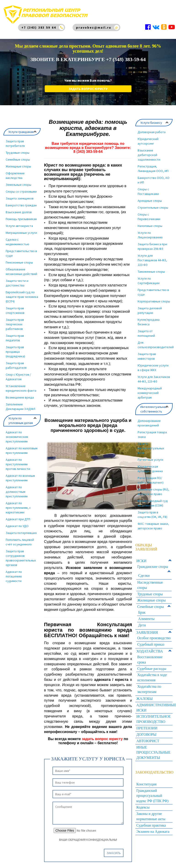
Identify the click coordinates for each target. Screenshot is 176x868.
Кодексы (143, 804)
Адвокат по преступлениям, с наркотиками (18, 504)
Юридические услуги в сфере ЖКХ (153, 364)
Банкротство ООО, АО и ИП (154, 177)
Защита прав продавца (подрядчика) (15, 348)
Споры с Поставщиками (148, 188)
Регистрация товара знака (152, 431)
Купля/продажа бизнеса (149, 319)
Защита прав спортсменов (15, 307)
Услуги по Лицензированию (150, 232)
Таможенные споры (151, 268)
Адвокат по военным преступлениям (20, 475)
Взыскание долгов (19, 209)
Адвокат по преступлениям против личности (18, 461)
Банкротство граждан (21, 202)
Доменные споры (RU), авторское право (153, 488)
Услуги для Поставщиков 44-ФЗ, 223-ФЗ (152, 257)
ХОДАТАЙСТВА (150, 648)
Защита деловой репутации (150, 307)
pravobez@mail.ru (94, 27)
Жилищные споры (18, 163)
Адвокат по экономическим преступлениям (17, 434)
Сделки (144, 572)
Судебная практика (151, 822)
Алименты (146, 616)
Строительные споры (153, 204)
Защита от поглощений (146, 330)
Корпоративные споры (154, 298)
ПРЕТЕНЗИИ (147, 725)
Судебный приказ (151, 641)
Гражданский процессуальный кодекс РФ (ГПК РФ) (152, 792)
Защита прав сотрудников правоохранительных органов (21, 555)
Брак (142, 609)
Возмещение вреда (20, 394)
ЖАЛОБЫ (144, 695)
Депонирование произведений (149, 420)
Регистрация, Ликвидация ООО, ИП (153, 165)
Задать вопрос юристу (88, 86)
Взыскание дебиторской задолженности (149, 152)
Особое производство (154, 635)
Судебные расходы (152, 665)
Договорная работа (152, 129)
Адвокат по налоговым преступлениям (22, 447)
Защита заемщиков (20, 195)
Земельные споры (18, 181)
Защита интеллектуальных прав (151, 445)
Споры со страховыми (21, 188)
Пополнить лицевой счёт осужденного (20, 539)
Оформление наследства (15, 172)
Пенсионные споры (19, 259)
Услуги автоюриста (19, 223)
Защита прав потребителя (15, 140)
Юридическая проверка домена (150, 466)
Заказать (114, 850)
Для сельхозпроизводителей (155, 342)
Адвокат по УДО (17, 523)
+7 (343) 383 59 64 (39, 27)
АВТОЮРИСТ (148, 738)
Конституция (146, 781)
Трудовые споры (18, 149)
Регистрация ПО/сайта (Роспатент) (151, 477)
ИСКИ (141, 558)
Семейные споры (18, 156)
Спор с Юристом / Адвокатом (18, 374)
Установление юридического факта (21, 385)
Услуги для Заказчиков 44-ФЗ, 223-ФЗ (154, 376)
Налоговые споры (150, 223)
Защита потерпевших (21, 530)
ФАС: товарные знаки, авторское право (153, 523)
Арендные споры (150, 197)
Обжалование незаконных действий (21, 268)
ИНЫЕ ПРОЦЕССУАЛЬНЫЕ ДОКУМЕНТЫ (153, 749)
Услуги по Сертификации (149, 278)
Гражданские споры (153, 563)
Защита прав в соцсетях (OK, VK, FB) (152, 511)
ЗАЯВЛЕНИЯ (147, 629)
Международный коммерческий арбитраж (150, 390)
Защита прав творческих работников (15, 321)
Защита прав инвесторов (147, 353)
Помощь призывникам (21, 216)
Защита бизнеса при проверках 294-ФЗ (152, 243)
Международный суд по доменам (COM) (153, 500)
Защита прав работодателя (16, 362)
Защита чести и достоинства (17, 280)
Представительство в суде (21, 250)
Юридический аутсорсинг (148, 138)
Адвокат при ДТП (18, 516)
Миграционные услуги (21, 229)
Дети (142, 622)
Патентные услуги (150, 456)
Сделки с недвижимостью (17, 239)
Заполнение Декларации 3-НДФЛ (20, 403)
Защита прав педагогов (15, 335)
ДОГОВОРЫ (146, 731)
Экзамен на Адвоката (153, 828)
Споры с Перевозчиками (149, 213)
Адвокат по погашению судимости (14, 573)
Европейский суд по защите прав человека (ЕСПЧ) (22, 294)
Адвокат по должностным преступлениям (17, 488)
